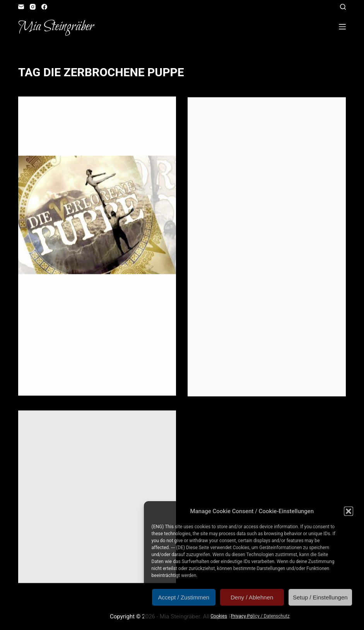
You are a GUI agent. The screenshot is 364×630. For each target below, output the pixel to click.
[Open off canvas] (342, 27)
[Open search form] (343, 7)
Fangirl (39, 112)
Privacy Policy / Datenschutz (260, 616)
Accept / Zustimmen (184, 597)
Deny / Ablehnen (252, 597)
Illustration (78, 112)
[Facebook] (44, 7)
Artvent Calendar (222, 114)
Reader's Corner (116, 112)
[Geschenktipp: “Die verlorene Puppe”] (97, 215)
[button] (349, 511)
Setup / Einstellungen (320, 597)
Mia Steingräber (56, 27)
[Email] (21, 7)
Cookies (219, 616)
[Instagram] (33, 7)
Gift (55, 112)
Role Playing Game (134, 430)
